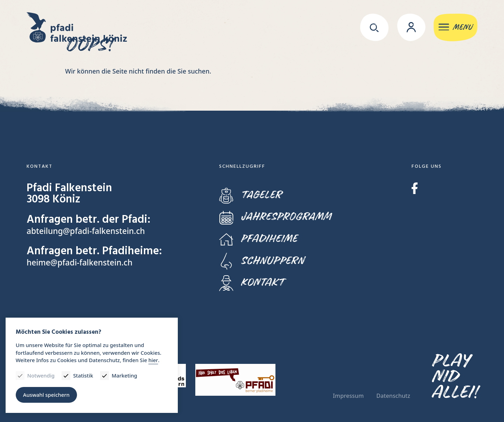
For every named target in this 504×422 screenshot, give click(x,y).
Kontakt (252, 282)
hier (155, 360)
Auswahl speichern (47, 394)
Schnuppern (262, 261)
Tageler (250, 195)
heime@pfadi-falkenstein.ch (80, 262)
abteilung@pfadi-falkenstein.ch (87, 231)
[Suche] (372, 28)
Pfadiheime (258, 239)
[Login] (409, 28)
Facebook (415, 188)
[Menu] (454, 28)
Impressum (348, 396)
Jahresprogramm (275, 217)
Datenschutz (393, 396)
